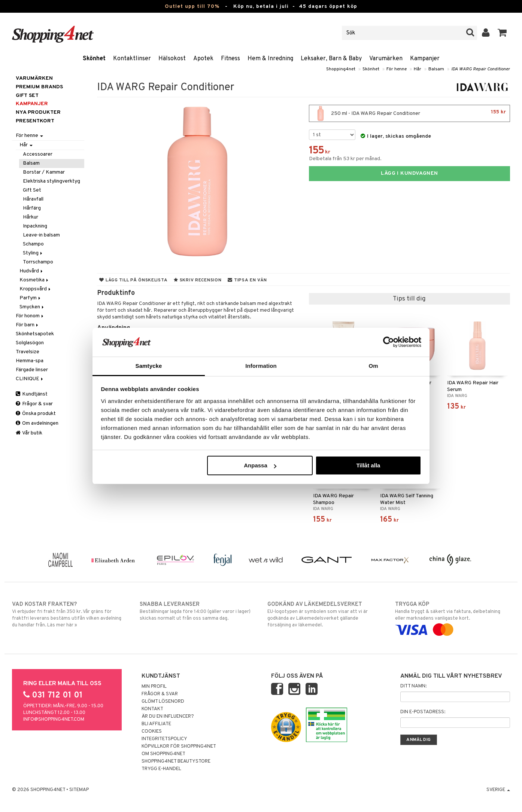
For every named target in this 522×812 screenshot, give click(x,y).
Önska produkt (36, 414)
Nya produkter (38, 112)
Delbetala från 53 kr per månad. (345, 159)
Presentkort (35, 121)
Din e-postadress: (423, 712)
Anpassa (260, 465)
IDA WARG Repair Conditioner (481, 69)
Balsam (436, 69)
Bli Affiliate (156, 724)
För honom (30, 316)
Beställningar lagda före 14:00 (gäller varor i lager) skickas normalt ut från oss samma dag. (197, 611)
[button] (502, 33)
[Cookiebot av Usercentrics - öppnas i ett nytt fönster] (389, 342)
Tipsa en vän (247, 280)
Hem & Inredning (270, 59)
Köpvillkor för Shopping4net (179, 747)
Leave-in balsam (41, 235)
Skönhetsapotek (35, 334)
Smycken (32, 307)
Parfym (31, 298)
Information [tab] (261, 366)
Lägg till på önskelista (133, 280)
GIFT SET (27, 96)
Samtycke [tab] (149, 366)
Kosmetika (34, 280)
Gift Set (32, 190)
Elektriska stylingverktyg (51, 181)
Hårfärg (32, 208)
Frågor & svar (34, 404)
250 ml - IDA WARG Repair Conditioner (409, 113)
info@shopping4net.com (54, 720)
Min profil (154, 687)
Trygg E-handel (161, 769)
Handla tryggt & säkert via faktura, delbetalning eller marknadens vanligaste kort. (453, 617)
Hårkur (31, 217)
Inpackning (35, 226)
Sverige (498, 790)
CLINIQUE (30, 379)
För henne (397, 69)
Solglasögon (30, 343)
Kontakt (152, 709)
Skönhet (94, 59)
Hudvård (32, 271)
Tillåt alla (368, 465)
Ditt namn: (413, 686)
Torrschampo (38, 262)
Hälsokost (172, 59)
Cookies (152, 732)
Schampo (33, 244)
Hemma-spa (30, 361)
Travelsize (28, 352)
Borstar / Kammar (44, 172)
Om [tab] (373, 366)
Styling (33, 253)
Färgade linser (32, 370)
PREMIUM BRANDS (39, 87)
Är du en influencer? (168, 717)
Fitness (230, 59)
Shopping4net (341, 69)
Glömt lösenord (163, 702)
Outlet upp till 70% (192, 7)
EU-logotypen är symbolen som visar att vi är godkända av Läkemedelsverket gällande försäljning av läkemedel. (325, 614)
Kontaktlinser (132, 59)
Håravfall (33, 199)
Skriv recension (198, 280)
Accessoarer (38, 154)
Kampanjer (425, 59)
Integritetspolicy (164, 739)
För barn (28, 325)
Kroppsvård (36, 289)
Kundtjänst (32, 394)
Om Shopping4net (163, 754)
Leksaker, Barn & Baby (331, 59)
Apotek (203, 59)
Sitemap (79, 790)
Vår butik (29, 433)
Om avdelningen (37, 423)
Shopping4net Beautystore (176, 761)
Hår (418, 69)
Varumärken (386, 59)
